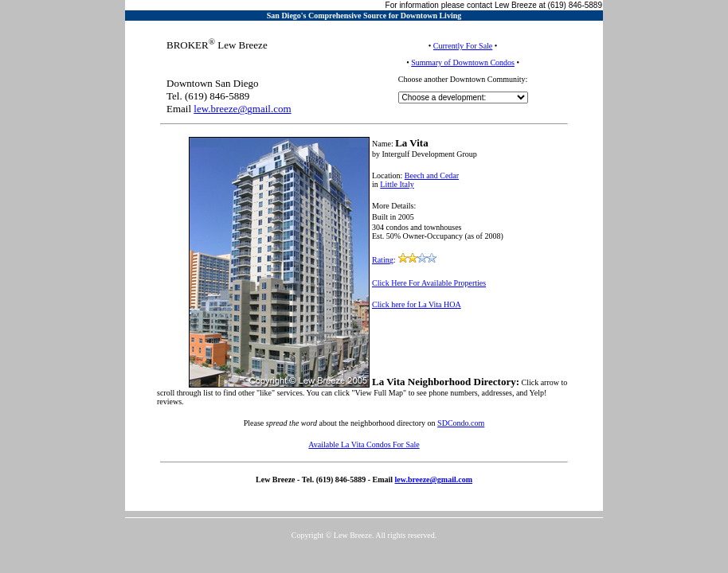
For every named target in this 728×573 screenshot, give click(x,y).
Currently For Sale (463, 46)
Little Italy (397, 184)
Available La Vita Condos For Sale (364, 444)
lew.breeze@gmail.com (242, 109)
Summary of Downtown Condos (463, 62)
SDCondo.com (461, 423)
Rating (383, 260)
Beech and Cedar (432, 175)
